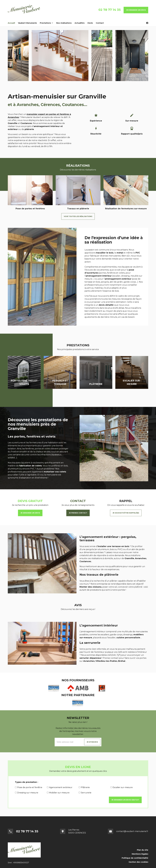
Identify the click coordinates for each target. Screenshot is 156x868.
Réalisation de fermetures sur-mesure (126, 209)
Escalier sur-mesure (132, 382)
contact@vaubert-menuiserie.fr (132, 831)
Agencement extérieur (60, 787)
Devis (90, 23)
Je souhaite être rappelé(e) (126, 513)
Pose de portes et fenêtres (30, 209)
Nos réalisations (64, 23)
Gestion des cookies (138, 862)
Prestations (45, 23)
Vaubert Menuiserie (27, 23)
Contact (100, 23)
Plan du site (143, 850)
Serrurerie (85, 793)
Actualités (80, 23)
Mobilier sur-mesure (58, 793)
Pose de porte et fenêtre (29, 787)
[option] (30, 194)
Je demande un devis (136, 10)
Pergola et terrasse (60, 382)
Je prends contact (78, 513)
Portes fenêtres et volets (24, 382)
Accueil (11, 23)
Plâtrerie (96, 384)
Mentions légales (140, 854)
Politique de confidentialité (135, 858)
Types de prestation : (27, 782)
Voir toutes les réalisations (78, 216)
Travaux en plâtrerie (78, 209)
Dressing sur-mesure (27, 793)
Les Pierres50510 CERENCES (77, 831)
